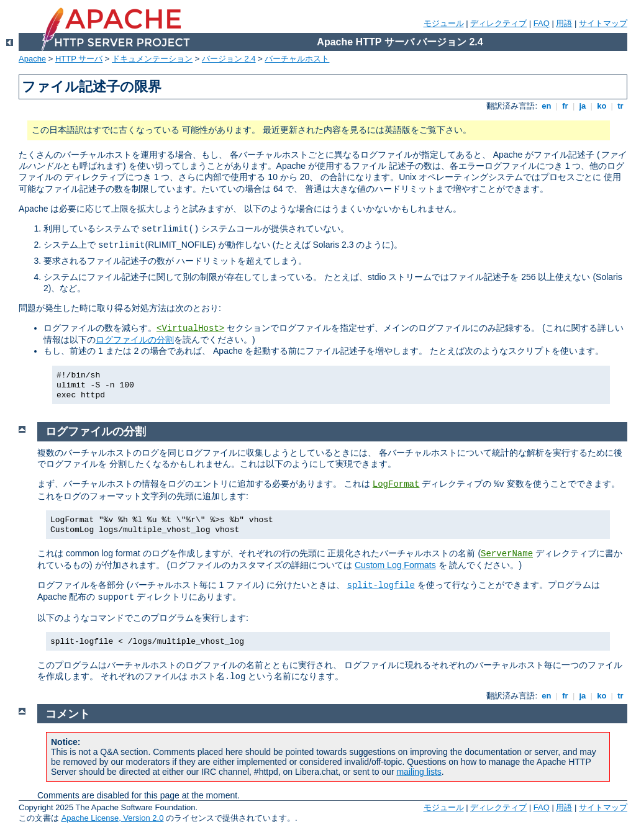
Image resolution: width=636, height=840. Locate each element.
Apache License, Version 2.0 (113, 818)
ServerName (507, 554)
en (547, 106)
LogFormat (396, 484)
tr (621, 106)
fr (566, 106)
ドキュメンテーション (152, 59)
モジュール (444, 23)
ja (583, 106)
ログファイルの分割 (135, 340)
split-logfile (381, 585)
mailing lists (419, 772)
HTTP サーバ (79, 59)
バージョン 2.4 (229, 59)
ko (602, 106)
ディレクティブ (498, 23)
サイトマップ (603, 23)
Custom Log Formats (395, 565)
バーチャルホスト (297, 59)
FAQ (542, 23)
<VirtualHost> (190, 328)
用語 (564, 23)
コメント (68, 714)
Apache (32, 59)
